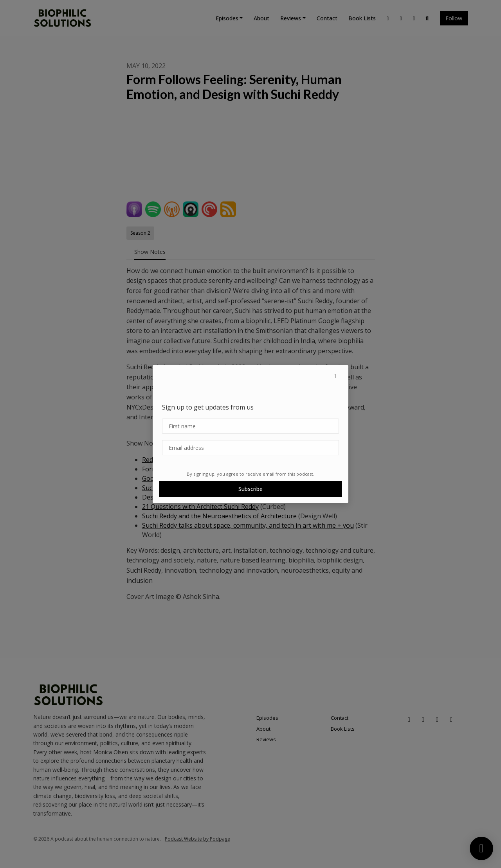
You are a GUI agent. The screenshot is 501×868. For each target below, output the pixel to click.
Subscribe (250, 489)
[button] (335, 376)
